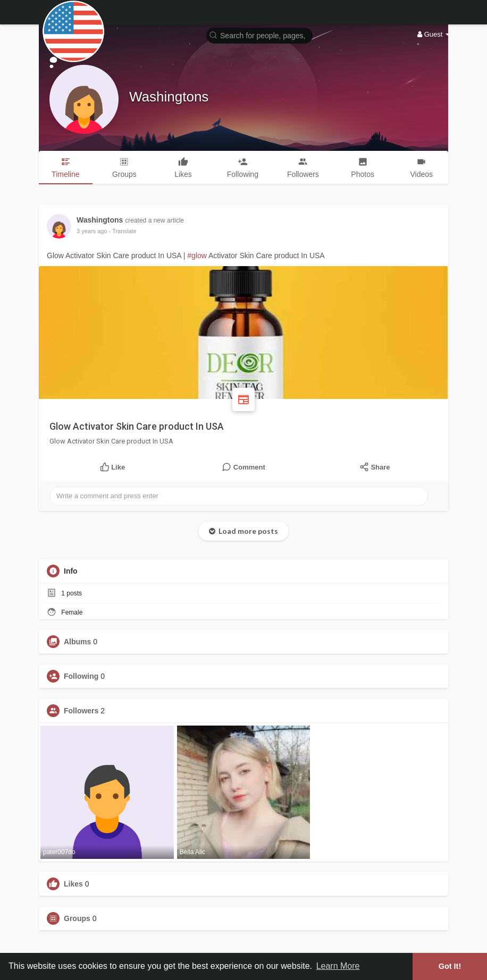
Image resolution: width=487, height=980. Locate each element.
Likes (73, 884)
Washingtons (169, 97)
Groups (77, 918)
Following (81, 676)
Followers (81, 711)
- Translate (123, 231)
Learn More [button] (338, 966)
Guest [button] (434, 34)
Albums (77, 642)
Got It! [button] (450, 966)
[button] (259, 35)
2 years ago (92, 231)
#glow (197, 255)
